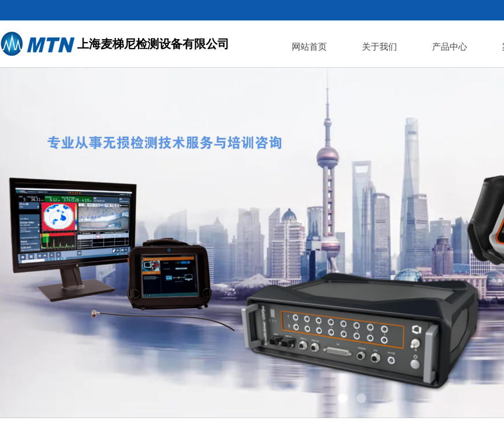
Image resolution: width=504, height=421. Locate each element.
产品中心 (450, 47)
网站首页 (309, 47)
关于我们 (379, 47)
